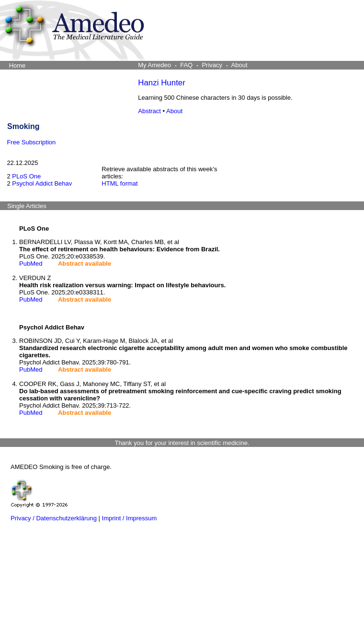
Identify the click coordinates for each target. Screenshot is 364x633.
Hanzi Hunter (162, 83)
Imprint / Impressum (130, 518)
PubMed (31, 264)
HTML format (119, 183)
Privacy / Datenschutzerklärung (54, 518)
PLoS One (26, 176)
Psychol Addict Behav (42, 183)
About (174, 111)
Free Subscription (31, 142)
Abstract (149, 111)
